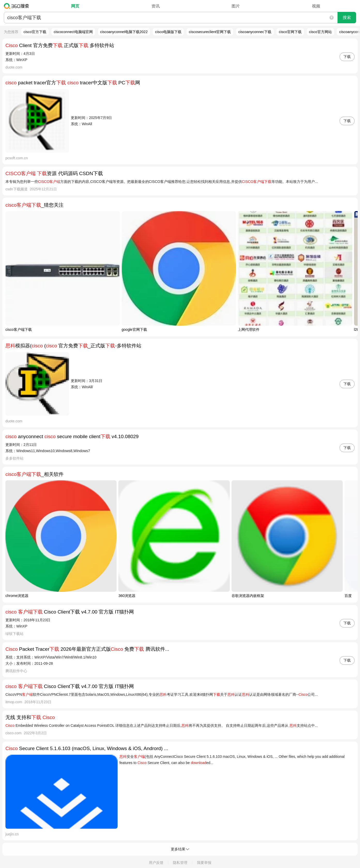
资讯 (156, 6)
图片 (236, 6)
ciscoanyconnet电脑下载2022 (124, 32)
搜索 (347, 17)
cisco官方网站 (320, 32)
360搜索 (18, 6)
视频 (316, 6)
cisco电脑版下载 (168, 32)
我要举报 (204, 863)
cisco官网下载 (290, 32)
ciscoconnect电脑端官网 (73, 32)
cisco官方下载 (35, 32)
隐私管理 (180, 863)
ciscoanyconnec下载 (255, 32)
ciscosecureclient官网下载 (210, 32)
